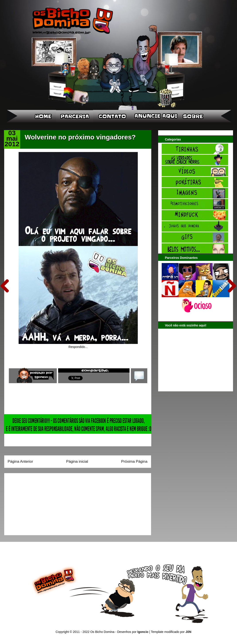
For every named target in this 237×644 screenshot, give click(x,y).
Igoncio (143, 632)
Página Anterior (20, 462)
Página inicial (77, 462)
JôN (188, 632)
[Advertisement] (35, 503)
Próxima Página (134, 462)
